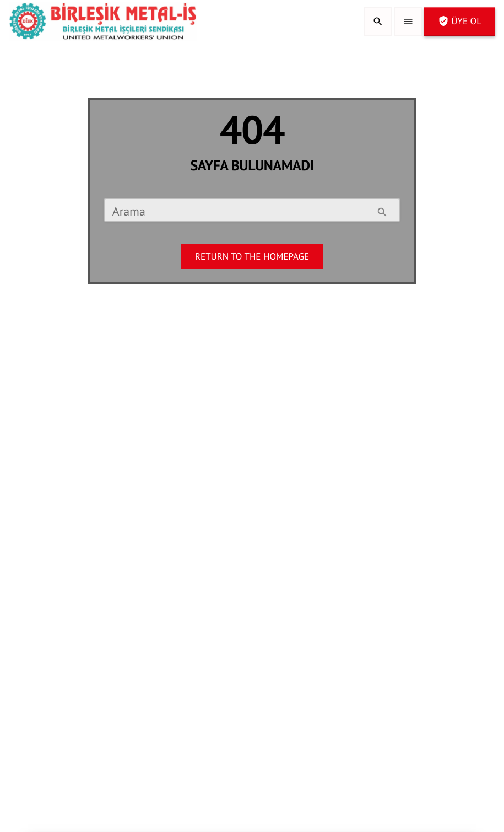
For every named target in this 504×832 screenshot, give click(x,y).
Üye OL (460, 21)
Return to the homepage (252, 256)
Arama (129, 212)
